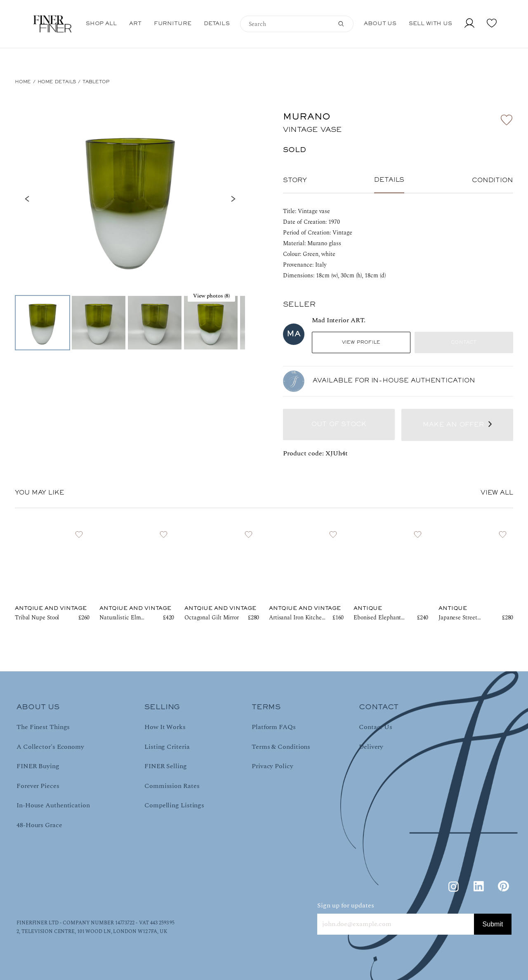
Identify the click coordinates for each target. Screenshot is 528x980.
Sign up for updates (346, 905)
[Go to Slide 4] (211, 323)
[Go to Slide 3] (155, 323)
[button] (130, 199)
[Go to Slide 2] (99, 323)
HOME (23, 82)
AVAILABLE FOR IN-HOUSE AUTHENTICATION (394, 381)
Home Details (57, 82)
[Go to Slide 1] (42, 323)
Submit (493, 924)
